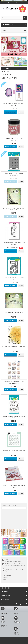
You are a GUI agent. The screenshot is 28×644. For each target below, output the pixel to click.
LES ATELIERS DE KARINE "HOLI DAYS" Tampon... (14, 244)
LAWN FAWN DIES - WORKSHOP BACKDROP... (14, 174)
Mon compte (5, 600)
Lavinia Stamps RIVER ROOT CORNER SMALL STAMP (14, 209)
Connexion (24, 3)
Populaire (6, 68)
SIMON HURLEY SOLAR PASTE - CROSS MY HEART (14, 139)
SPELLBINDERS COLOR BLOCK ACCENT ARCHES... (14, 105)
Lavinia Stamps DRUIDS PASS (14, 312)
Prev (20, 53)
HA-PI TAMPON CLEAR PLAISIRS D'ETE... (14, 347)
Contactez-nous (11, 3)
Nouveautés (7, 71)
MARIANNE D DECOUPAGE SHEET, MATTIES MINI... (14, 382)
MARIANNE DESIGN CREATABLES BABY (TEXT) (14, 486)
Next (24, 53)
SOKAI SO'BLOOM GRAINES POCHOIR (14, 451)
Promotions (7, 75)
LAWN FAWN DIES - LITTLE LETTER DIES (14, 278)
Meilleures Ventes (10, 78)
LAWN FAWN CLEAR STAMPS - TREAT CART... (14, 417)
